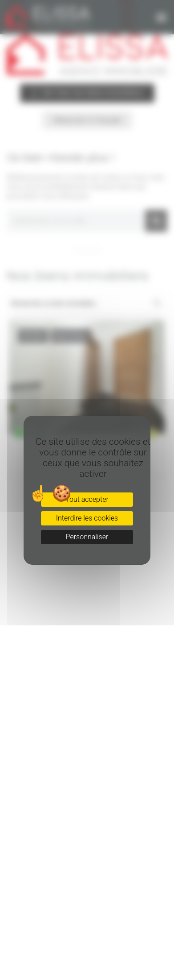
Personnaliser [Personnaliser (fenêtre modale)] (87, 537)
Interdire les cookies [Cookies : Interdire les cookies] (87, 518)
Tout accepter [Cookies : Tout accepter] (87, 499)
